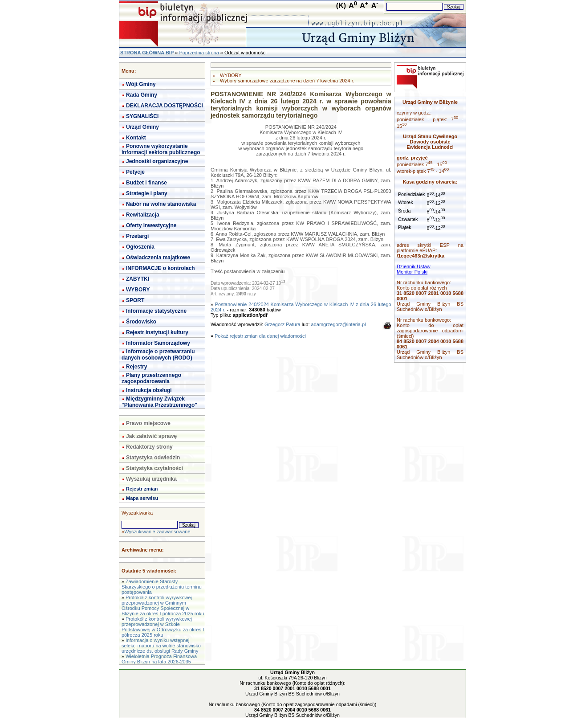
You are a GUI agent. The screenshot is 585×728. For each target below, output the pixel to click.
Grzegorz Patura (282, 324)
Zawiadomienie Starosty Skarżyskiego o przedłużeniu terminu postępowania (162, 587)
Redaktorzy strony (149, 447)
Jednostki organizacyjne (157, 161)
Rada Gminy (142, 95)
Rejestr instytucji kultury (157, 332)
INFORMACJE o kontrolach (160, 268)
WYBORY (138, 290)
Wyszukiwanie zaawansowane (157, 532)
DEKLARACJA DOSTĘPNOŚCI (165, 106)
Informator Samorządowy (158, 343)
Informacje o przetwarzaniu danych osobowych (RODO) (158, 355)
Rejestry (136, 367)
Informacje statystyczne (156, 311)
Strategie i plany (147, 193)
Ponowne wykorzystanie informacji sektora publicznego (161, 149)
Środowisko (141, 322)
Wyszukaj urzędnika (151, 479)
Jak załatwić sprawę (151, 436)
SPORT (135, 300)
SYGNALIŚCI (142, 116)
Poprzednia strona (199, 53)
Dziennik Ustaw (414, 266)
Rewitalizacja (143, 215)
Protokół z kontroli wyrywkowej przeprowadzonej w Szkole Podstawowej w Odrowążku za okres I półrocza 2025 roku (163, 627)
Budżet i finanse (146, 183)
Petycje (135, 172)
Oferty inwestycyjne (151, 225)
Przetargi (137, 236)
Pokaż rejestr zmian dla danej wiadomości (260, 336)
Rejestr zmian (142, 489)
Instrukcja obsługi (149, 390)
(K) (341, 6)
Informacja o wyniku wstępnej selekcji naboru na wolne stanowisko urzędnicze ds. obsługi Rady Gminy (161, 646)
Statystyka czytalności (154, 468)
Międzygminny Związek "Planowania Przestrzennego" (159, 402)
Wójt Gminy (141, 84)
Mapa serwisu (142, 498)
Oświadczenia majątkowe (158, 258)
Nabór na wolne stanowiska (161, 204)
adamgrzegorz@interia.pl (339, 324)
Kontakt (136, 138)
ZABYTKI (138, 279)
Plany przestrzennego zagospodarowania (151, 378)
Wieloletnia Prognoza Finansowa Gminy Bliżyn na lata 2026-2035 (159, 659)
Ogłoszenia (140, 247)
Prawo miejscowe (148, 423)
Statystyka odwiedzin (153, 458)
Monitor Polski (412, 272)
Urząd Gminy (142, 127)
